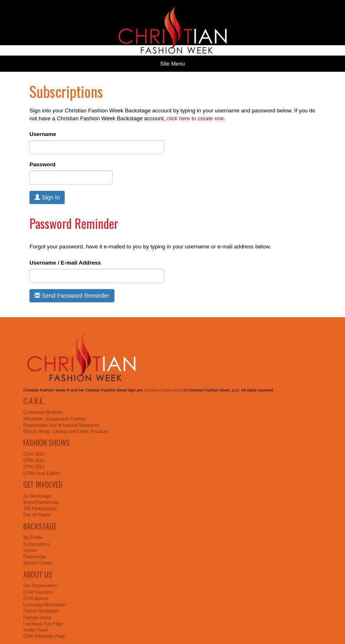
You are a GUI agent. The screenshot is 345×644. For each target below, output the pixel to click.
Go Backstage (37, 496)
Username (43, 134)
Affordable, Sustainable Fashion (55, 419)
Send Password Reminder (72, 296)
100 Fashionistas (40, 508)
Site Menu (172, 64)
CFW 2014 (34, 460)
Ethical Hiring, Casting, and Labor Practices (66, 431)
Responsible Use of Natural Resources (61, 425)
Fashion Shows (46, 442)
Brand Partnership (41, 502)
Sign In (47, 197)
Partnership (35, 557)
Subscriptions (36, 544)
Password (43, 164)
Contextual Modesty (43, 412)
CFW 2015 (34, 454)
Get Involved (43, 484)
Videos (30, 550)
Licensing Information (44, 605)
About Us (38, 574)
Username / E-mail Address (65, 263)
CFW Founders (38, 592)
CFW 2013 (34, 467)
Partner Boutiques (41, 611)
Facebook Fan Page (43, 624)
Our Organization (40, 586)
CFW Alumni (35, 598)
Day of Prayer (37, 515)
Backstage (40, 526)
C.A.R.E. (34, 401)
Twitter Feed (35, 630)
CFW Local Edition (41, 473)
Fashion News (37, 617)
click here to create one (195, 118)
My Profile (33, 537)
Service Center (38, 563)
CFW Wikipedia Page (44, 636)
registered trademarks (163, 390)
